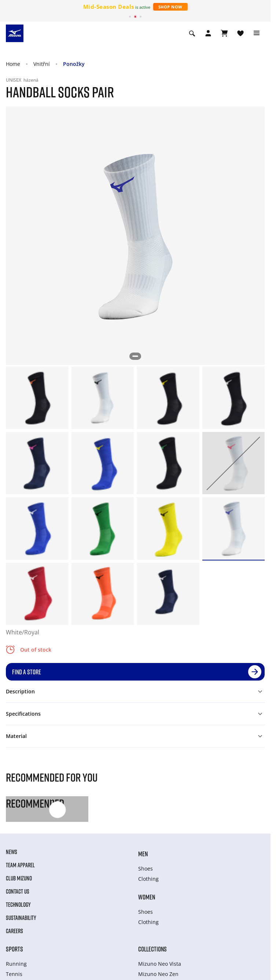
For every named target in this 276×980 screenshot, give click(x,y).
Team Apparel (20, 865)
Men (143, 854)
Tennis (14, 974)
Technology (18, 905)
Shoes (146, 869)
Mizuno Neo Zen (158, 974)
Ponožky (74, 64)
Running (16, 964)
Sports (14, 949)
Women (147, 897)
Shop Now (170, 7)
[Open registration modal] (208, 33)
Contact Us (18, 891)
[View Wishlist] (240, 33)
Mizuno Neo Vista (160, 964)
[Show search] (192, 33)
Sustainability (21, 918)
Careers (14, 931)
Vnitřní (42, 64)
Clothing (148, 879)
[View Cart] (224, 33)
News (12, 852)
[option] (37, 398)
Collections (152, 949)
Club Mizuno (19, 878)
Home (13, 64)
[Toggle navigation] (257, 33)
